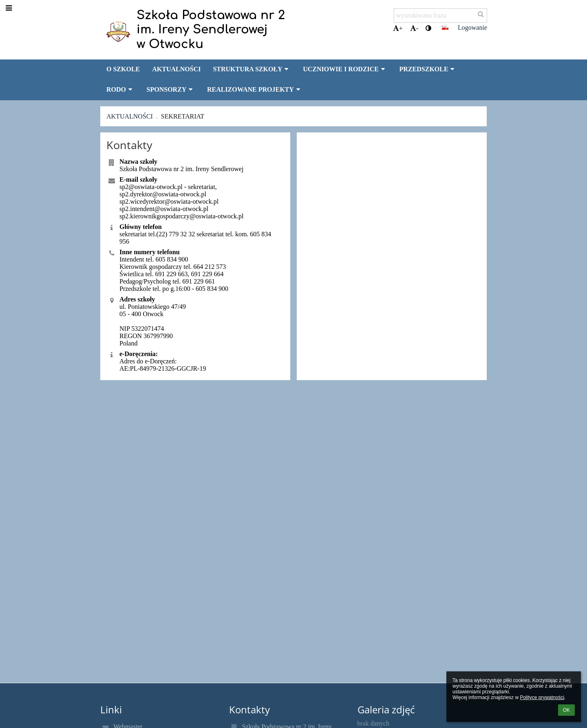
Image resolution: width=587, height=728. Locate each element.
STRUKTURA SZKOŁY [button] (252, 69)
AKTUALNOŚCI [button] (176, 69)
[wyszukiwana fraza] (440, 15)
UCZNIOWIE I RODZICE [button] (345, 69)
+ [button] (398, 28)
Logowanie (472, 27)
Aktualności (130, 116)
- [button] (414, 28)
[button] (445, 28)
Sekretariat (183, 116)
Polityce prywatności (542, 697)
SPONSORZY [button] (171, 89)
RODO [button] (120, 89)
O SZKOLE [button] (123, 69)
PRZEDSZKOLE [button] (428, 69)
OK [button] (566, 710)
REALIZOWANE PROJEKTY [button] (255, 89)
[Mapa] (392, 227)
